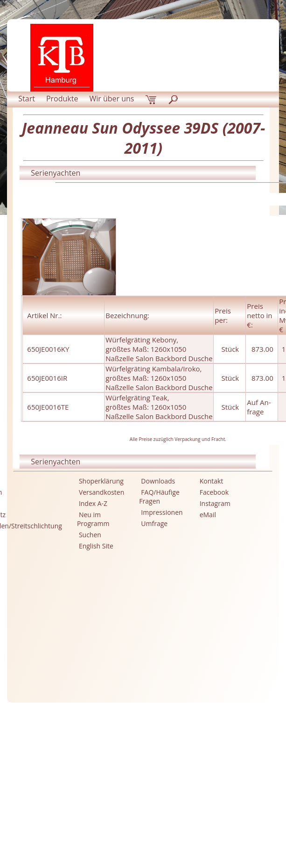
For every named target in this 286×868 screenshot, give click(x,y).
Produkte (62, 99)
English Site (96, 546)
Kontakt (212, 481)
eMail (208, 515)
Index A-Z (93, 503)
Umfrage (154, 523)
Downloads (158, 481)
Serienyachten (56, 173)
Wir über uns (112, 99)
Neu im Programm (93, 519)
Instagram (215, 503)
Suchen (90, 535)
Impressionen (162, 512)
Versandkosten (101, 492)
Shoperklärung (101, 481)
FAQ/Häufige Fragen (159, 497)
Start (27, 99)
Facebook (214, 492)
